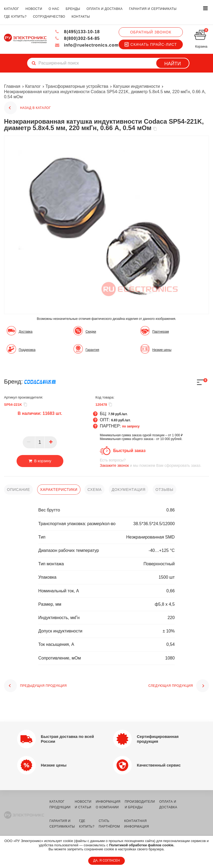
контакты (81, 17)
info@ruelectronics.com (87, 45)
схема (94, 490)
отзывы (164, 490)
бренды (73, 9)
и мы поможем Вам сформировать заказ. (154, 463)
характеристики (59, 490)
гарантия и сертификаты (153, 9)
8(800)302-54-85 (77, 38)
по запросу (131, 426)
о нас (54, 9)
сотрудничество (49, 17)
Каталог (33, 86)
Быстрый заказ (129, 451)
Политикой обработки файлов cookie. (142, 845)
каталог (11, 9)
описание (18, 490)
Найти (173, 64)
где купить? (15, 17)
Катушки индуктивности (137, 86)
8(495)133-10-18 (77, 32)
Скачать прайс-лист (151, 44)
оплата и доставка (105, 9)
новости (34, 9)
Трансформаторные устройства (77, 86)
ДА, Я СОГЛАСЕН (106, 861)
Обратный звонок (151, 32)
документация (129, 490)
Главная (12, 86)
